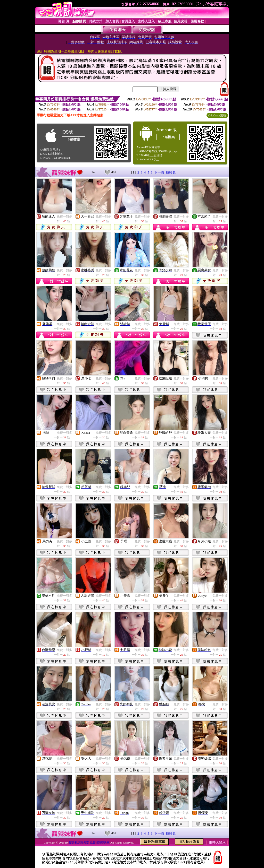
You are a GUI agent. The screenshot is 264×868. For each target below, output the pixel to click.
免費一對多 (64, 216)
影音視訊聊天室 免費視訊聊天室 (89, 843)
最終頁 (171, 172)
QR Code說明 (217, 115)
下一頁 (159, 172)
